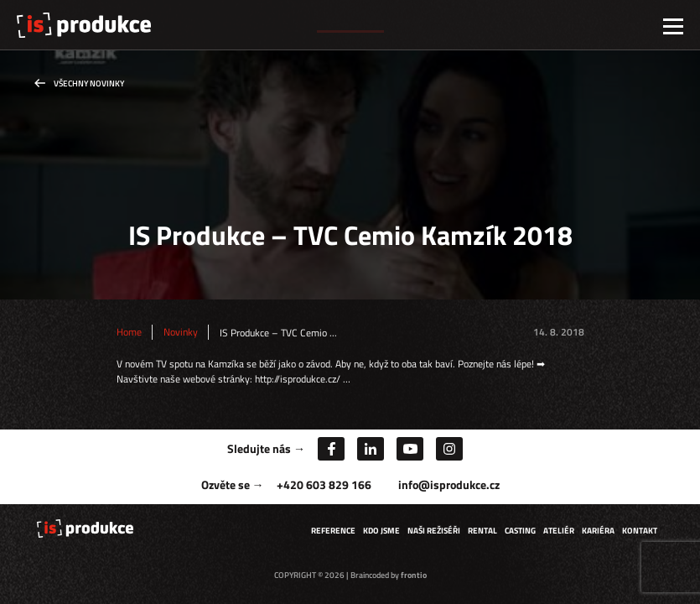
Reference (333, 531)
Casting (520, 531)
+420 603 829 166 (324, 484)
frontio (414, 575)
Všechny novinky (89, 83)
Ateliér (559, 531)
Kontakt (640, 531)
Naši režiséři (434, 531)
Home (129, 332)
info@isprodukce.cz (449, 484)
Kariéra (598, 531)
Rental (482, 531)
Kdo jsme (381, 531)
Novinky (181, 332)
